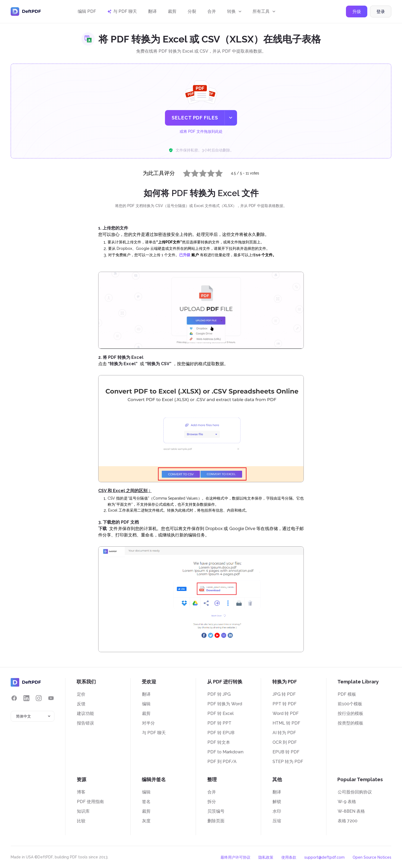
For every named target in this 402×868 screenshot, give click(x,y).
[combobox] (33, 716)
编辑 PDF (87, 11)
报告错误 (85, 723)
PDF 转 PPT (219, 723)
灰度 (146, 821)
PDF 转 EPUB (221, 733)
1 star (184, 172)
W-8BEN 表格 (351, 811)
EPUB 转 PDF (286, 752)
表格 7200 (348, 821)
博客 (81, 792)
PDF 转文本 (219, 742)
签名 (146, 802)
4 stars (208, 172)
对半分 (148, 723)
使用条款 (289, 857)
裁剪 (172, 11)
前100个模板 (350, 704)
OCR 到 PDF (285, 742)
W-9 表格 (347, 802)
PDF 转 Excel (220, 713)
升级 (357, 12)
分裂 (192, 11)
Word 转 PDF (286, 713)
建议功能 (85, 713)
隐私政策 (266, 857)
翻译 (152, 11)
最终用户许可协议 (235, 857)
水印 (277, 811)
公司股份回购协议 (355, 792)
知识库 (83, 811)
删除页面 (216, 821)
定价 (81, 694)
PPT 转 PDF (285, 704)
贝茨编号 (216, 811)
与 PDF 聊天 (154, 733)
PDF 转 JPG (219, 694)
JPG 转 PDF (284, 694)
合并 (212, 11)
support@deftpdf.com (324, 857)
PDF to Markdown (225, 752)
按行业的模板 (350, 713)
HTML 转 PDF (286, 723)
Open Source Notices (372, 857)
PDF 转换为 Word (225, 704)
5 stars (216, 172)
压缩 (277, 821)
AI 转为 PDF (284, 733)
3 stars (200, 172)
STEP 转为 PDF (288, 762)
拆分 (212, 802)
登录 (381, 12)
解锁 (277, 802)
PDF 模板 (347, 694)
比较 (81, 821)
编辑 (146, 704)
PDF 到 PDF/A (222, 762)
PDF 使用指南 (90, 802)
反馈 (81, 704)
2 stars (192, 172)
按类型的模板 (350, 723)
